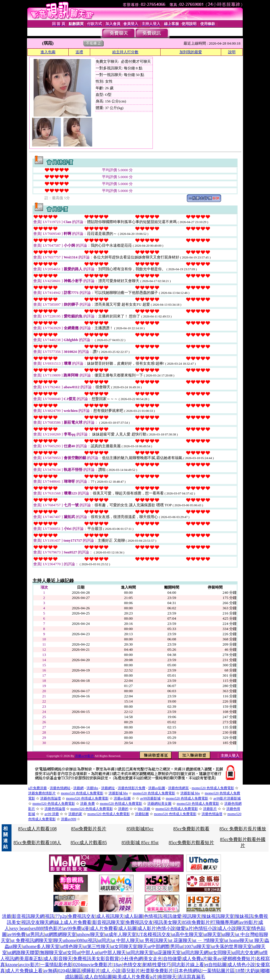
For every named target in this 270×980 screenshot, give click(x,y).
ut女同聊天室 (124, 946)
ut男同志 (35, 934)
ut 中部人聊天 (125, 940)
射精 (147, 965)
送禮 (79, 52)
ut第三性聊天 (97, 946)
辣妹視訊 (244, 916)
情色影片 (53, 928)
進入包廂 (48, 52)
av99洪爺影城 (150, 798)
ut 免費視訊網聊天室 (32, 940)
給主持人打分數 (125, 52)
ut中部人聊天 (113, 953)
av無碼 (50, 971)
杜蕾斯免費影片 (157, 971)
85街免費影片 (196, 922)
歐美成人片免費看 (131, 977)
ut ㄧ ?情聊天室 (208, 940)
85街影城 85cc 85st (140, 843)
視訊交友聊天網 (38, 922)
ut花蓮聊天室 (167, 953)
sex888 (36, 928)
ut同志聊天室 (140, 953)
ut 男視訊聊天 (154, 940)
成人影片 (147, 928)
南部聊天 (167, 977)
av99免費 (72, 928)
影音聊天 (63, 959)
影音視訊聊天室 (109, 922)
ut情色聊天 (71, 946)
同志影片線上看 (188, 965)
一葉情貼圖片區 (219, 971)
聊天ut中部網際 (154, 946)
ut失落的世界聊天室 (232, 946)
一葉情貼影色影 (56, 965)
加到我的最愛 (191, 52)
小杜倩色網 (131, 959)
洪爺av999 (69, 819)
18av (118, 965)
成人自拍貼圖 (98, 977)
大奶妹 (253, 971)
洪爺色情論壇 (51, 798)
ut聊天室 (212, 934)
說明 (232, 52)
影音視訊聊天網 (28, 916)
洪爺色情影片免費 (132, 788)
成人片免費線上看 (24, 971)
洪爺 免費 (87, 804)
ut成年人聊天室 (120, 934)
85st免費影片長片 (89, 829)
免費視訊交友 (82, 916)
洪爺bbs (92, 788)
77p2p (61, 916)
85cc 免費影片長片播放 (243, 829)
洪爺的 (123, 809)
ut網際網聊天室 (60, 934)
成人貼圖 (134, 916)
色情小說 (166, 928)
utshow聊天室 (90, 934)
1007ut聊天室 (197, 946)
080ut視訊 (87, 940)
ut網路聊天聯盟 (23, 953)
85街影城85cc (140, 829)
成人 (48, 959)
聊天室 (244, 928)
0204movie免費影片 (93, 965)
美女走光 (153, 959)
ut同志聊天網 (195, 953)
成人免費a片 (195, 959)
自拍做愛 (172, 959)
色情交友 (132, 965)
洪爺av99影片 (85, 756)
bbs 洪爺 (144, 809)
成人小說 (227, 928)
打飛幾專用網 (225, 922)
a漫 (85, 928)
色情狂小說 (205, 928)
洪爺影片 (210, 809)
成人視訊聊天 (110, 916)
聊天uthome (65, 940)
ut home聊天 (237, 940)
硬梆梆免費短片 (239, 959)
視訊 (50, 916)
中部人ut (90, 953)
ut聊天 (228, 934)
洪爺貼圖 (142, 814)
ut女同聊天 (220, 953)
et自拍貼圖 (216, 965)
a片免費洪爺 (37, 788)
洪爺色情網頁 (178, 788)
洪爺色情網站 (60, 788)
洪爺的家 (75, 814)
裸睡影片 (91, 971)
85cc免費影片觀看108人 (37, 843)
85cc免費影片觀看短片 (191, 843)
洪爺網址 (108, 788)
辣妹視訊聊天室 (218, 916)
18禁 (240, 971)
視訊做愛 (172, 916)
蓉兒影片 (131, 971)
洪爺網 (78, 788)
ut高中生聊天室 (187, 934)
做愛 (181, 928)
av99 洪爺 (52, 814)
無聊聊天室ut (53, 953)
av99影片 (249, 922)
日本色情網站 (188, 971)
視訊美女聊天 (168, 922)
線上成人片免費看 (73, 922)
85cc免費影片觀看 (191, 829)
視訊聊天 (192, 916)
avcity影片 (29, 965)
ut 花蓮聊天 (180, 940)
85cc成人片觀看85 (89, 843)
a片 (190, 928)
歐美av (215, 959)
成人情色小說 (241, 965)
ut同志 (104, 940)
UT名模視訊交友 (154, 934)
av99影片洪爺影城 (227, 798)
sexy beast (20, 928)
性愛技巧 (162, 965)
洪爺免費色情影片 (42, 793)
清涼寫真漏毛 (191, 977)
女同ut (74, 953)
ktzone (12, 965)
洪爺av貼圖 (157, 788)
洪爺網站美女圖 (159, 804)
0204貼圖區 (70, 971)
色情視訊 (153, 916)
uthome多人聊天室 (41, 946)
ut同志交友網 (245, 953)
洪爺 (7, 916)
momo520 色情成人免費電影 (213, 788)
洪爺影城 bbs (118, 793)
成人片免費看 (104, 928)
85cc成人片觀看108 (37, 829)
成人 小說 (111, 971)
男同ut (177, 946)
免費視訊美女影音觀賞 (96, 959)
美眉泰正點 (31, 959)
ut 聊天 (256, 940)
